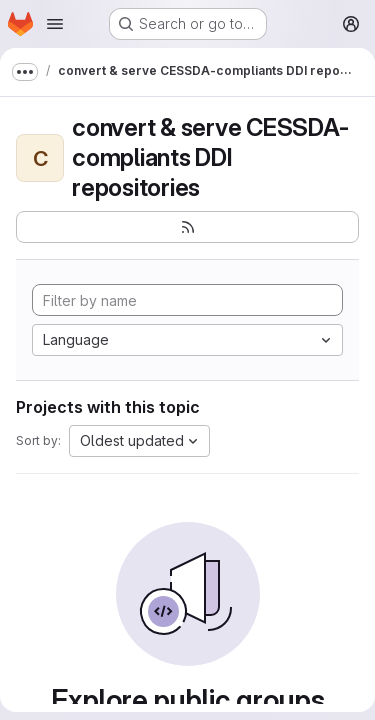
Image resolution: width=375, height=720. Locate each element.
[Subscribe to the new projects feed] (187, 227)
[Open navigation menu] (55, 24)
